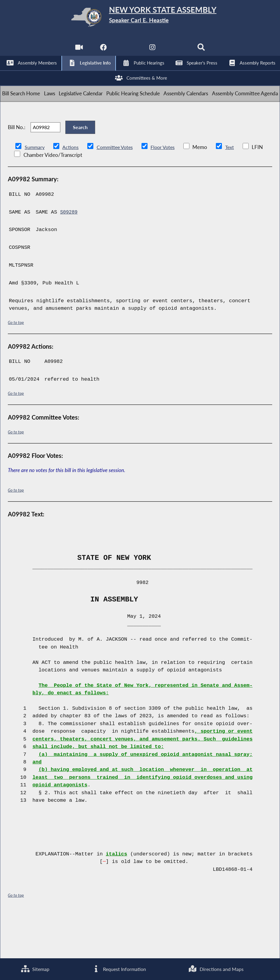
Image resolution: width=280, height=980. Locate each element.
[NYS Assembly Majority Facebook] (103, 51)
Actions (71, 190)
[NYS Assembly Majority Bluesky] (177, 51)
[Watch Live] (78, 51)
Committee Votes (117, 190)
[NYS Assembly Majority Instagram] (152, 51)
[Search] (202, 51)
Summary (35, 190)
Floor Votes (167, 190)
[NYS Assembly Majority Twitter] (128, 51)
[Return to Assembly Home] (140, 19)
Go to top (16, 365)
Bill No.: (17, 166)
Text (235, 190)
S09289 (69, 255)
